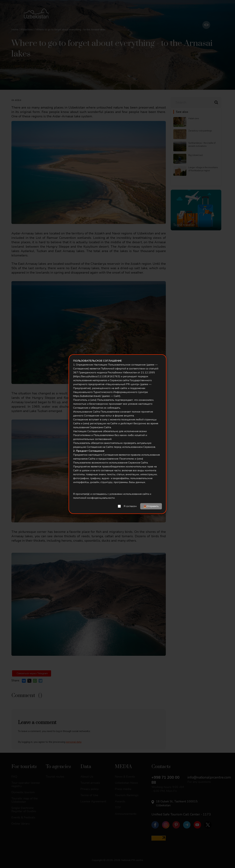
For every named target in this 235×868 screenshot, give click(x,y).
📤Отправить (151, 506)
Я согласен (130, 506)
